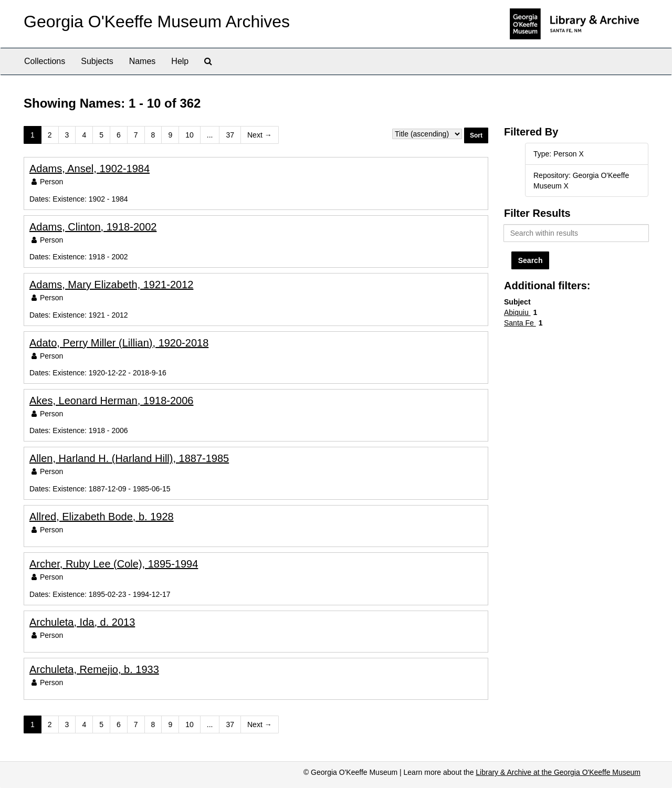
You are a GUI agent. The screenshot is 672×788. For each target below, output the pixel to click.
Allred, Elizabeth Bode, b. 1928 (102, 517)
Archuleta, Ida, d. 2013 (82, 622)
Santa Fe (520, 323)
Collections (45, 61)
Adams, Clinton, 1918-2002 (93, 227)
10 (190, 135)
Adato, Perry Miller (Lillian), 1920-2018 (119, 343)
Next (260, 135)
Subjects (97, 61)
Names (143, 61)
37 (230, 135)
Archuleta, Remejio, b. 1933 (94, 669)
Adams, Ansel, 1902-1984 (90, 169)
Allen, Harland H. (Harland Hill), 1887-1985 (129, 458)
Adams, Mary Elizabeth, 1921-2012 (111, 285)
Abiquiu (517, 312)
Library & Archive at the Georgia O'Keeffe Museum (558, 772)
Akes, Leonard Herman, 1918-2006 (111, 401)
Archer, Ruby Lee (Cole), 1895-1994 (114, 564)
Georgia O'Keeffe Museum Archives (157, 22)
